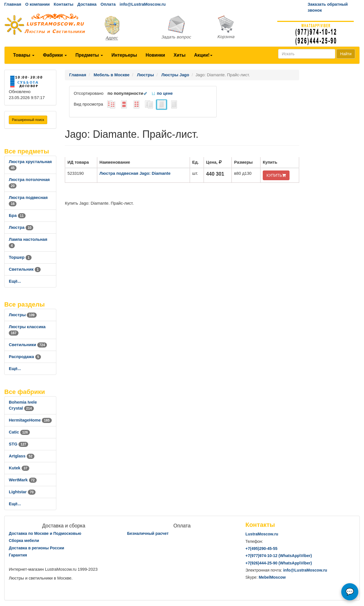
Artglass (22, 456)
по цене (162, 93)
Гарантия (18, 555)
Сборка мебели (24, 541)
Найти (346, 54)
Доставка (87, 4)
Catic (19, 432)
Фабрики (55, 55)
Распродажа (25, 357)
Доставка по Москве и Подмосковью (45, 533)
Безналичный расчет (148, 533)
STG (18, 444)
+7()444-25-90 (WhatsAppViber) (279, 563)
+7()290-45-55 (261, 549)
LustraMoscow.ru (262, 534)
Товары (24, 55)
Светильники (28, 345)
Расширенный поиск (28, 120)
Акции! (203, 55)
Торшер (20, 257)
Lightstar (22, 492)
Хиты (179, 55)
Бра (17, 215)
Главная (13, 4)
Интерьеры (124, 55)
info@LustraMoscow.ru (143, 4)
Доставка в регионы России (37, 548)
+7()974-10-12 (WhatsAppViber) (279, 556)
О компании (38, 4)
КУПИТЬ (276, 175)
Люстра (21, 227)
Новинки (155, 55)
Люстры (23, 315)
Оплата (108, 4)
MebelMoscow (272, 577)
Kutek (19, 468)
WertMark (23, 480)
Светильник (25, 269)
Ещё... (15, 281)
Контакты (64, 4)
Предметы (89, 55)
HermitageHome (30, 420)
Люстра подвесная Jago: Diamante (135, 173)
